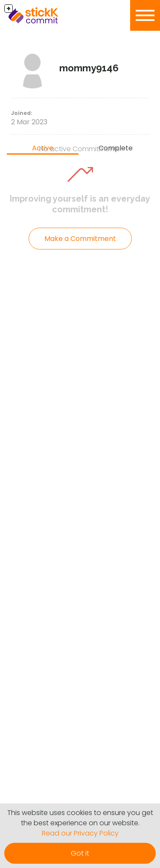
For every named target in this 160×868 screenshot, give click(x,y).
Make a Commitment (80, 239)
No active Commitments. (80, 149)
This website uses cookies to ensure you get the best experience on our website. (80, 818)
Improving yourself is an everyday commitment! (80, 204)
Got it (80, 853)
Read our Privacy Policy (80, 833)
